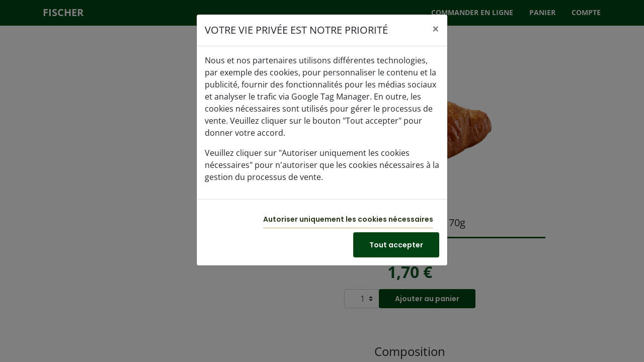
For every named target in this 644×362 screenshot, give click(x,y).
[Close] (436, 29)
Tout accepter (396, 245)
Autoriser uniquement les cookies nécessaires (348, 219)
